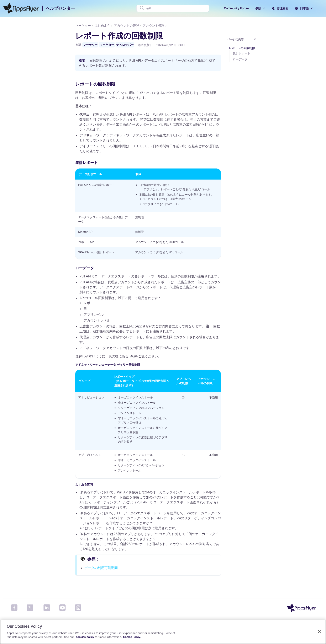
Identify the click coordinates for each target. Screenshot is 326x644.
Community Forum (236, 8)
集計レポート (268, 53)
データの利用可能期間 (127, 568)
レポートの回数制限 (268, 48)
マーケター (11, 26)
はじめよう (128, 26)
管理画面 (283, 8)
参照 (258, 8)
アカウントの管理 (152, 26)
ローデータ (266, 59)
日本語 (304, 8)
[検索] (176, 8)
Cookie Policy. (132, 637)
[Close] (319, 632)
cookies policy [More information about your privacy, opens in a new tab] (85, 637)
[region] (163, 632)
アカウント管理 (180, 26)
